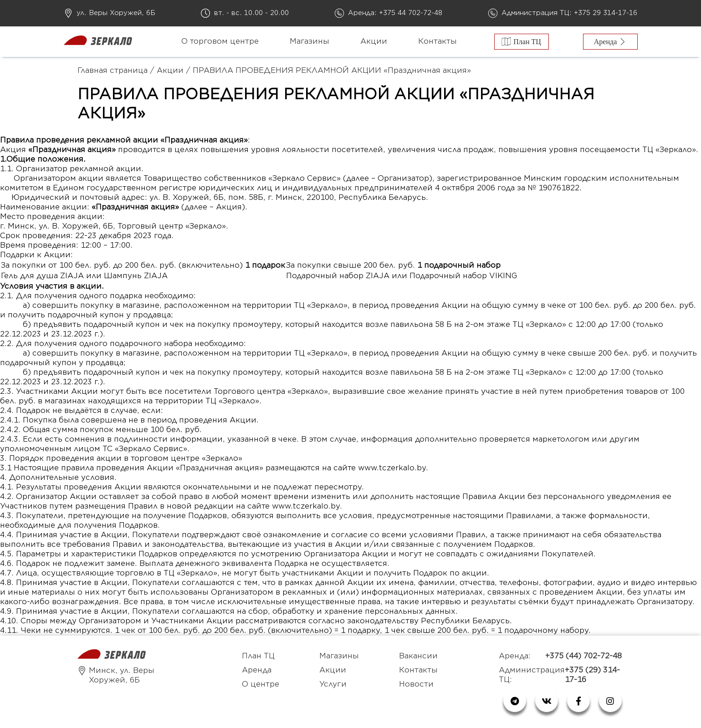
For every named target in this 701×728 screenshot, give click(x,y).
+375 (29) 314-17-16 (592, 675)
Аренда (257, 670)
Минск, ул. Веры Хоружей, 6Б (116, 675)
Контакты (437, 41)
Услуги (333, 684)
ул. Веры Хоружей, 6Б (116, 13)
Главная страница (113, 71)
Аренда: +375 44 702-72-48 (395, 13)
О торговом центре (220, 41)
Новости (416, 684)
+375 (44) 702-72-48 (583, 656)
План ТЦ (258, 656)
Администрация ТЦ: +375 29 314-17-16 (569, 13)
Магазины (310, 41)
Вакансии (418, 656)
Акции (374, 41)
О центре (261, 684)
